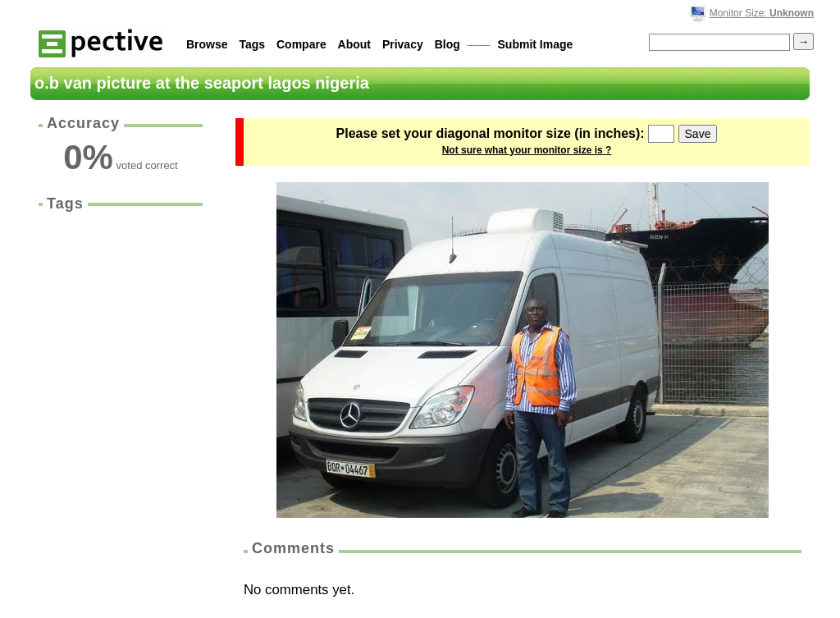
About (354, 44)
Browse (207, 44)
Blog (447, 44)
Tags (252, 44)
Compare (301, 44)
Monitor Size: (762, 13)
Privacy (403, 44)
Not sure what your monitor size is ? (527, 150)
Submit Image (536, 44)
